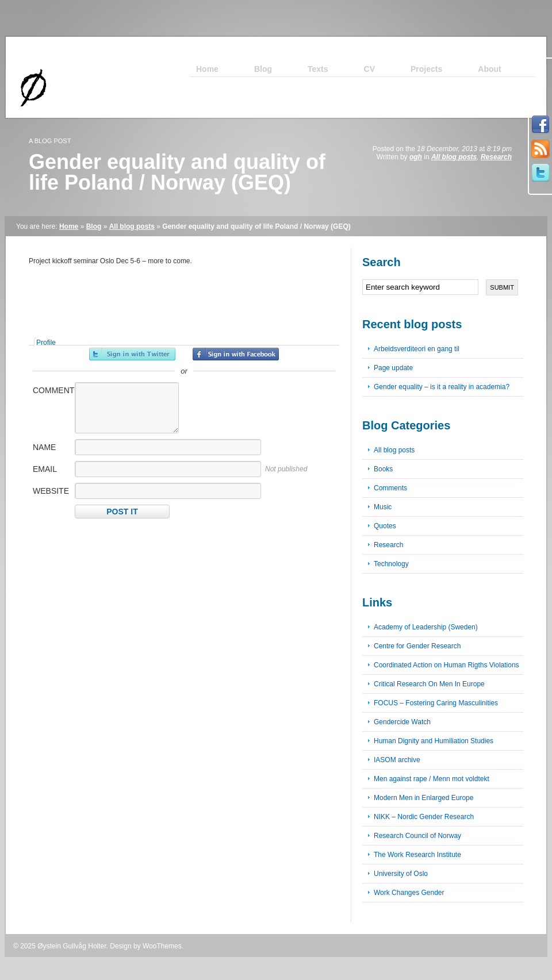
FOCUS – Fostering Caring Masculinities (436, 703)
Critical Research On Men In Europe (429, 684)
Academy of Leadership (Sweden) (426, 627)
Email (45, 469)
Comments (390, 488)
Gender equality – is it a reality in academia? (442, 387)
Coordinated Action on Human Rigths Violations (446, 665)
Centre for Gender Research (417, 646)
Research (496, 157)
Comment (53, 390)
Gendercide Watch (402, 722)
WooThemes (162, 946)
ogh (416, 157)
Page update (393, 368)
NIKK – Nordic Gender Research (424, 817)
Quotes (385, 526)
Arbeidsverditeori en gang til (417, 349)
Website (51, 491)
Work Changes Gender (409, 893)
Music (383, 507)
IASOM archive (397, 760)
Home (69, 226)
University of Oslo (401, 874)
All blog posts (454, 157)
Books (383, 469)
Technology (391, 564)
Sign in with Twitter (132, 354)
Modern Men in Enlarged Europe (423, 798)
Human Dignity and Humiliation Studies (434, 741)
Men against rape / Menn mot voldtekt (432, 779)
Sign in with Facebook (236, 354)
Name (44, 447)
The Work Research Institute (417, 855)
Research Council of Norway (417, 836)
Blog (94, 226)
